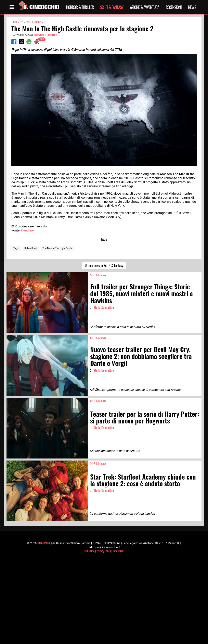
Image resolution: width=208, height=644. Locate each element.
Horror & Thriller (80, 7)
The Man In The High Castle (57, 248)
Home (15, 22)
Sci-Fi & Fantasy (112, 7)
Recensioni (174, 7)
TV (22, 22)
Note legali (118, 551)
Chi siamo (89, 551)
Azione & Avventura (145, 7)
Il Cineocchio (44, 543)
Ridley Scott (31, 248)
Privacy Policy (104, 551)
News (192, 7)
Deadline (27, 230)
